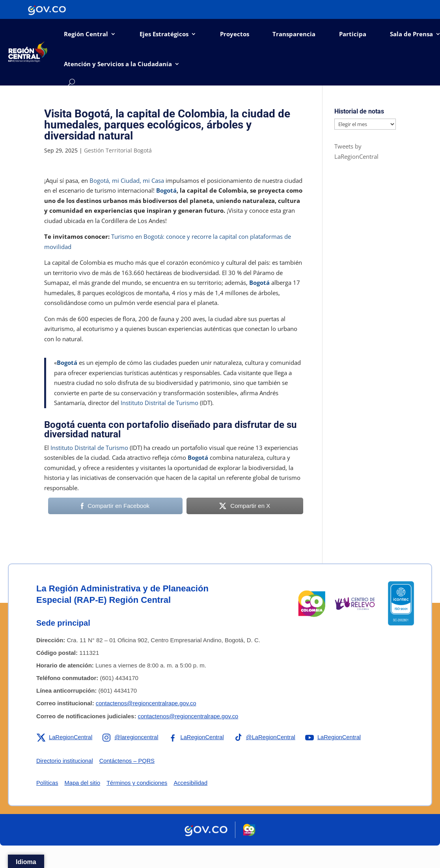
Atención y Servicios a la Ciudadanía (118, 64)
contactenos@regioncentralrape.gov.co (147, 703)
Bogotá (166, 190)
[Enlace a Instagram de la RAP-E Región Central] (132, 737)
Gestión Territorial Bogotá (118, 150)
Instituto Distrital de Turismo (159, 403)
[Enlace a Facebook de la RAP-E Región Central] (198, 737)
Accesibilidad (194, 783)
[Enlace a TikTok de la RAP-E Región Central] (268, 737)
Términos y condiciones (139, 783)
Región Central (86, 34)
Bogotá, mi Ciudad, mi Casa (127, 180)
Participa (353, 34)
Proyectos (235, 34)
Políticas (48, 783)
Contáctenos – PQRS (129, 761)
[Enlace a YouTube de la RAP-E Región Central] (337, 737)
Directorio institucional (65, 761)
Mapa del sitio (83, 783)
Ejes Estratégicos (164, 34)
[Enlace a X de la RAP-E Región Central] (65, 737)
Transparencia (294, 34)
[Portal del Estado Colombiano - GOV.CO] (47, 9)
